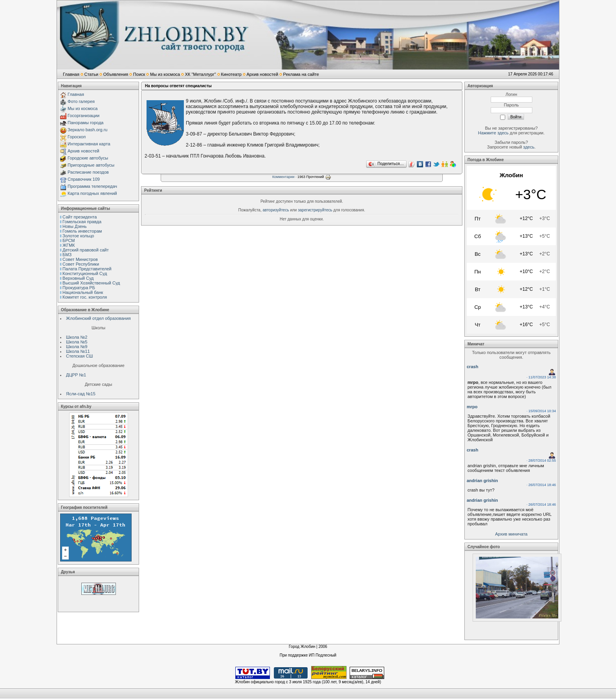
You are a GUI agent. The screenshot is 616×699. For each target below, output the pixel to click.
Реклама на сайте (301, 74)
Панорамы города (85, 123)
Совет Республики (81, 264)
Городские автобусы (88, 158)
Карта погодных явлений (92, 193)
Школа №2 (77, 337)
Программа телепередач (92, 186)
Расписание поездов (88, 172)
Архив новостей (262, 74)
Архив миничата (511, 534)
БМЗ (67, 255)
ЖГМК (69, 245)
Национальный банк (83, 292)
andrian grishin (482, 481)
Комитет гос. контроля (85, 297)
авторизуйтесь (276, 210)
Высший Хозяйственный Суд (91, 283)
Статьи (91, 74)
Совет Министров (80, 259)
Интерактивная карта (89, 144)
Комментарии (283, 177)
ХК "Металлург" (201, 74)
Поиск (139, 74)
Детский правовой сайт (86, 250)
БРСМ (69, 240)
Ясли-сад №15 (81, 394)
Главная (71, 74)
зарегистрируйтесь (315, 210)
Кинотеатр (231, 74)
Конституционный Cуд (85, 273)
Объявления (116, 74)
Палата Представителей (87, 269)
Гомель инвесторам (82, 231)
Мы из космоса (165, 74)
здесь (529, 147)
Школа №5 (77, 342)
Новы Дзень (75, 226)
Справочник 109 (84, 179)
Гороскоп (77, 137)
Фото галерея (81, 101)
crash (472, 367)
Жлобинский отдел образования (98, 318)
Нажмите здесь (493, 133)
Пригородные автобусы (91, 165)
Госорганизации (83, 116)
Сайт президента (80, 217)
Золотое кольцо (78, 236)
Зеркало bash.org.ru (87, 130)
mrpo (472, 407)
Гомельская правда (82, 222)
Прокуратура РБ (79, 288)
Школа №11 (78, 351)
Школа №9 (77, 347)
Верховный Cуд (78, 278)
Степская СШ (80, 356)
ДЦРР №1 (76, 375)
